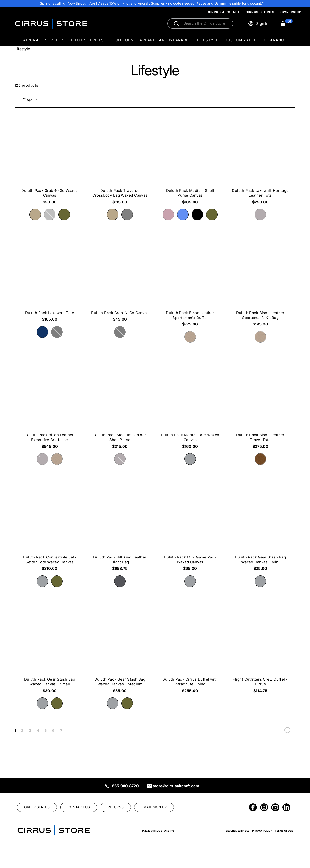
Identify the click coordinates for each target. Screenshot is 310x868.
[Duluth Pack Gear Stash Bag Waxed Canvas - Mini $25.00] (260, 530)
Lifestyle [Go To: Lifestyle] (22, 49)
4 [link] (38, 731)
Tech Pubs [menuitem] (122, 40)
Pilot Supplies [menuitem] (88, 40)
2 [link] (22, 731)
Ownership (291, 12)
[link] (287, 731)
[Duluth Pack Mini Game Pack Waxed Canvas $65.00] (190, 530)
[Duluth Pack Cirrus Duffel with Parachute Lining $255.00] (190, 652)
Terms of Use (284, 831)
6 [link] (53, 731)
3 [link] (30, 731)
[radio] (35, 215)
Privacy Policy (262, 831)
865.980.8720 (125, 786)
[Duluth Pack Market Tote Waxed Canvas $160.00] (190, 408)
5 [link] (46, 731)
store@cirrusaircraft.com (176, 786)
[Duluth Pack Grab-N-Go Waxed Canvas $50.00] (50, 163)
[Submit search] (176, 23)
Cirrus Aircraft (224, 12)
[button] (286, 23)
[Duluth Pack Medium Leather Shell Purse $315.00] (120, 408)
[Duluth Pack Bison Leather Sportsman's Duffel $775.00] (190, 286)
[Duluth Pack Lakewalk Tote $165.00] (50, 283)
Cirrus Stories (260, 12)
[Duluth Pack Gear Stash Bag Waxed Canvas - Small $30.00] (50, 652)
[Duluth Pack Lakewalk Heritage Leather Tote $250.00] (260, 163)
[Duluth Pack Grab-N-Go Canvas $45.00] (120, 283)
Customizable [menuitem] (240, 40)
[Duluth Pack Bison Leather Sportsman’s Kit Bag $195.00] (260, 286)
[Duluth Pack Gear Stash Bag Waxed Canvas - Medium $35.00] (120, 652)
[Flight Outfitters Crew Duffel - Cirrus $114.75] (260, 652)
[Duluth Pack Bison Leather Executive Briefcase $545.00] (50, 408)
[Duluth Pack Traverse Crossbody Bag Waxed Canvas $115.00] (120, 163)
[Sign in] (258, 23)
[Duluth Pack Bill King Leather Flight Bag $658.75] (120, 530)
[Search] (205, 23)
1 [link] (15, 730)
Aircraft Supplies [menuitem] (44, 40)
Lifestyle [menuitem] (208, 40)
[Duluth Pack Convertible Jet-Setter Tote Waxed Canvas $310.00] (50, 530)
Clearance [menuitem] (275, 40)
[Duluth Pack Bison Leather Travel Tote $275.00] (260, 408)
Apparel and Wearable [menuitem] (165, 40)
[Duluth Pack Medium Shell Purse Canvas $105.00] (190, 163)
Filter (27, 100)
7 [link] (61, 731)
